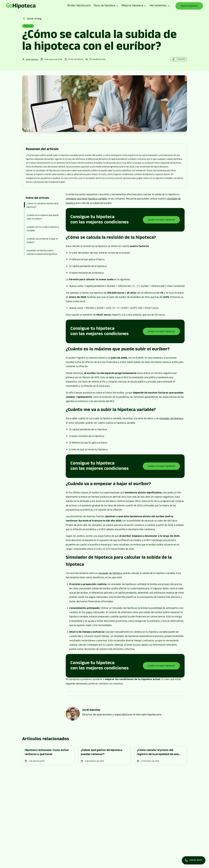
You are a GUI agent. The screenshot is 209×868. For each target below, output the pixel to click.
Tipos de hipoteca (106, 6)
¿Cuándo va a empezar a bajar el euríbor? (42, 241)
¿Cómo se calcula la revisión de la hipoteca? (43, 206)
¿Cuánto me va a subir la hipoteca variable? (43, 229)
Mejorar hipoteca (134, 6)
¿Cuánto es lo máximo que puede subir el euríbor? (43, 217)
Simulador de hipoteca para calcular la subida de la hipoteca (42, 253)
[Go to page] (21, 6)
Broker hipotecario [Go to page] (79, 6)
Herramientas (160, 6)
